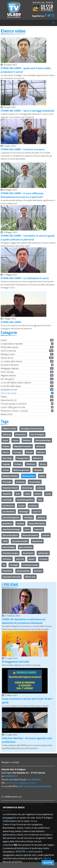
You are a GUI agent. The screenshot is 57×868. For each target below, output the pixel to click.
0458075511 (11, 776)
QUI (15, 845)
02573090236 (34, 779)
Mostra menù (54, 22)
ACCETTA (48, 863)
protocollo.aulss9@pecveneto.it (21, 783)
